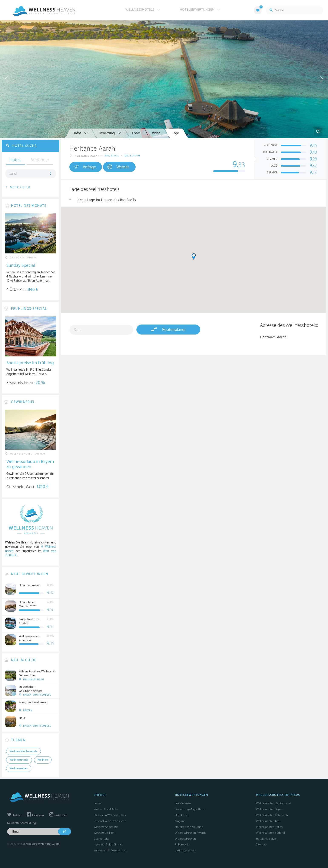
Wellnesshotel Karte (106, 809)
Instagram (58, 815)
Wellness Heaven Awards (190, 833)
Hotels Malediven (267, 839)
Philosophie (182, 844)
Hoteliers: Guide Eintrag (108, 844)
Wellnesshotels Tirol (268, 821)
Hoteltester (182, 815)
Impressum (100, 850)
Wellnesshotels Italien (269, 827)
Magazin (180, 821)
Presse (97, 803)
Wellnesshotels (143, 10)
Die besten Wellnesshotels (110, 815)
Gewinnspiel (101, 839)
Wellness (43, 760)
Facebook (35, 815)
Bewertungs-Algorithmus (191, 809)
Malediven (132, 156)
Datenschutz (119, 850)
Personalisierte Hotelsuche (110, 821)
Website (118, 167)
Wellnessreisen (19, 768)
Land (13, 174)
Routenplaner (168, 329)
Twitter (14, 815)
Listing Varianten (185, 850)
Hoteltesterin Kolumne (189, 827)
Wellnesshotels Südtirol (270, 833)
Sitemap (261, 844)
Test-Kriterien (183, 803)
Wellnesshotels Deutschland (274, 803)
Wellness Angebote (106, 827)
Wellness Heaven (185, 839)
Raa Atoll (112, 156)
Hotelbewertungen (200, 10)
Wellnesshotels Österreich (272, 815)
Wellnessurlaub (19, 760)
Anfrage (85, 167)
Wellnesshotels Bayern (270, 809)
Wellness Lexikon (104, 833)
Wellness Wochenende (24, 751)
